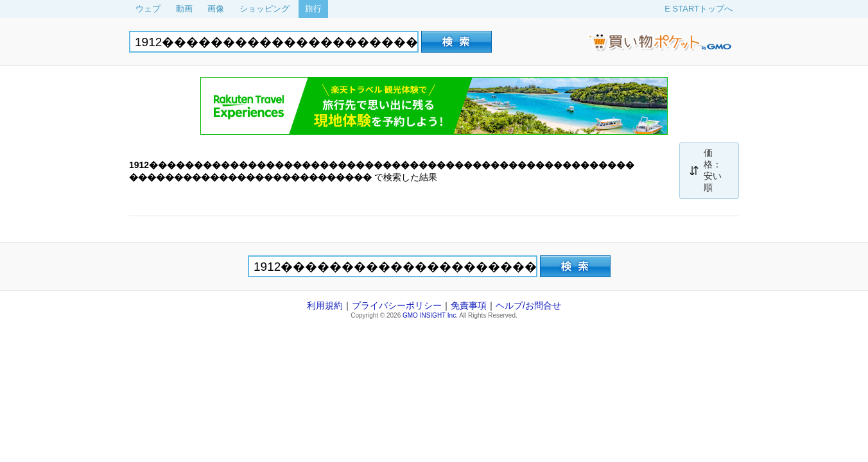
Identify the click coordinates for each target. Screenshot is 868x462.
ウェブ (148, 9)
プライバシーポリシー (397, 305)
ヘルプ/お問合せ (528, 305)
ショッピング (265, 9)
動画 (184, 9)
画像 (216, 9)
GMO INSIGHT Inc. (430, 315)
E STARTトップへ (699, 9)
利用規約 (325, 305)
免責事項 (469, 305)
